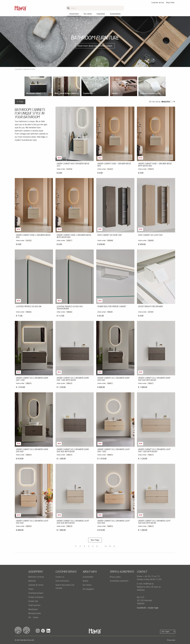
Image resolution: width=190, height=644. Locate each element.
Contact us (60, 577)
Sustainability (115, 14)
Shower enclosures (36, 597)
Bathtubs (32, 581)
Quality (85, 581)
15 (110, 546)
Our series (88, 14)
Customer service (158, 3)
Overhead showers (36, 593)
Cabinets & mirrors (36, 585)
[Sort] (168, 102)
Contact (142, 572)
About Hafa (170, 3)
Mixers (31, 589)
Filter (20, 102)
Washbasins (33, 609)
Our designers (88, 589)
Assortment (74, 14)
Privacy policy (115, 577)
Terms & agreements (122, 572)
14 (106, 546)
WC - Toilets (33, 617)
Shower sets (33, 601)
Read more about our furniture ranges (95, 46)
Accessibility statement (119, 581)
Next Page (95, 540)
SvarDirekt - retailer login (148, 608)
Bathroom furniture (36, 577)
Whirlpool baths (35, 613)
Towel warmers (34, 605)
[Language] (168, 632)
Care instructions (62, 581)
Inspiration (101, 14)
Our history (87, 585)
